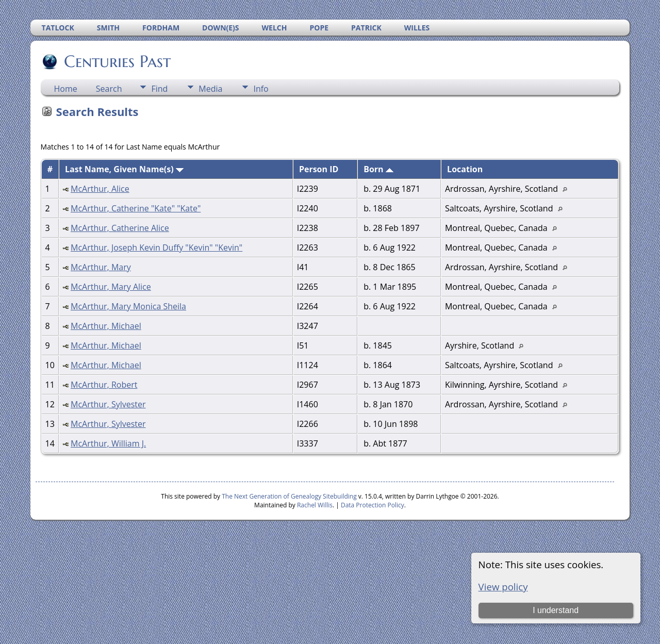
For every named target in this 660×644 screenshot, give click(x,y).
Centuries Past (117, 61)
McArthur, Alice (100, 189)
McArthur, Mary (101, 267)
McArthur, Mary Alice (111, 287)
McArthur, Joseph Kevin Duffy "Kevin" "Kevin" (156, 247)
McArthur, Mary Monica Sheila (128, 306)
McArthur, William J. (108, 443)
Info (261, 89)
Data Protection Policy (373, 505)
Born (378, 169)
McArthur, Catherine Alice (120, 228)
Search (109, 89)
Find (159, 89)
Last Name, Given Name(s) (124, 169)
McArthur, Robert (104, 385)
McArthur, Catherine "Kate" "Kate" (136, 208)
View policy (503, 587)
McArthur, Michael (106, 326)
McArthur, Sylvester (108, 404)
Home (66, 89)
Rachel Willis (315, 505)
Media (210, 89)
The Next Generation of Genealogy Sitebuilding (289, 496)
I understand (556, 610)
